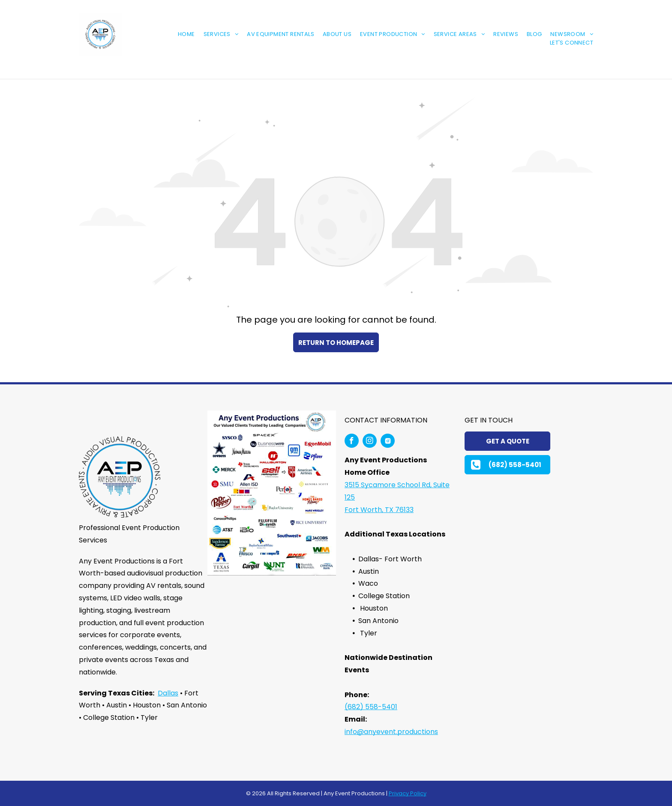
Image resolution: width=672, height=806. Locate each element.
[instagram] (370, 442)
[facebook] (352, 442)
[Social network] (388, 442)
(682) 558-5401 (371, 707)
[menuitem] (182, 34)
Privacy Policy (408, 793)
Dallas (168, 693)
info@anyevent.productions (391, 732)
